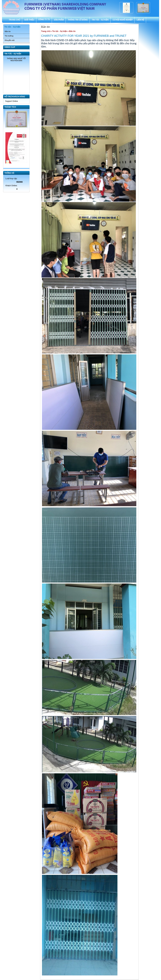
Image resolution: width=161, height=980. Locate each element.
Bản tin (8, 31)
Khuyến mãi (10, 40)
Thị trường (9, 36)
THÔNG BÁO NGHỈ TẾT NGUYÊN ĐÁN (16, 59)
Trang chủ (46, 31)
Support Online (11, 101)
